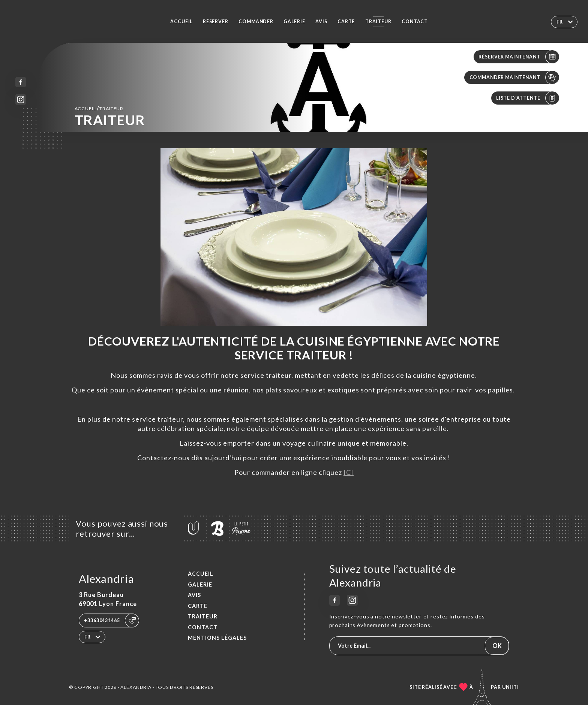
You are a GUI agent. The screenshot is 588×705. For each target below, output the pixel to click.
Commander (256, 22)
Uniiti (511, 687)
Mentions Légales (217, 638)
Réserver (216, 22)
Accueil (181, 22)
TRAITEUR (378, 22)
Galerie (294, 22)
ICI (349, 472)
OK (497, 646)
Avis (321, 22)
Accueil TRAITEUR (99, 108)
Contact (415, 22)
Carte (346, 22)
